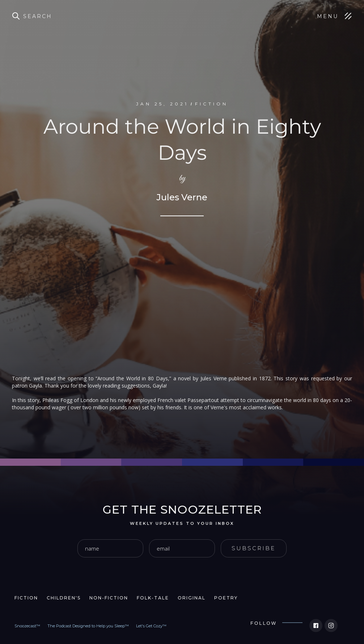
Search (38, 16)
